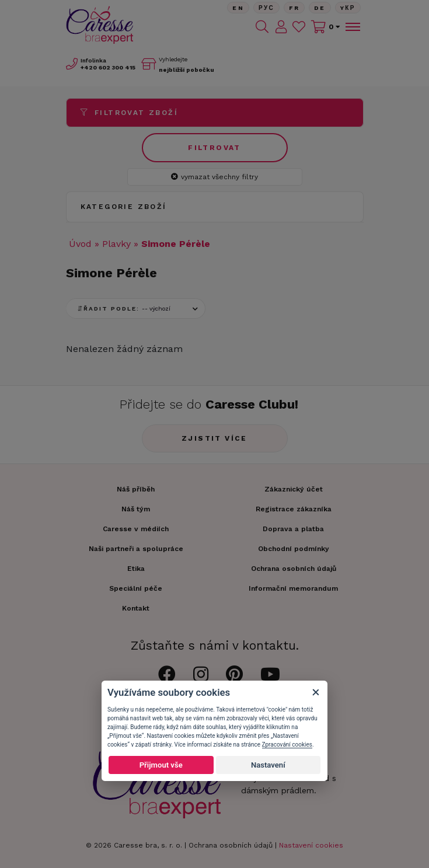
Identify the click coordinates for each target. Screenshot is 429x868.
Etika (136, 569)
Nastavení (268, 765)
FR (294, 8)
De (320, 8)
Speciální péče (136, 588)
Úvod (80, 244)
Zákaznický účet (294, 489)
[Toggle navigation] (352, 27)
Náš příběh (136, 489)
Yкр (348, 8)
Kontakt (136, 608)
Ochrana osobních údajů (231, 845)
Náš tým (136, 509)
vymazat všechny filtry (214, 177)
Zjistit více (214, 438)
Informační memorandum (293, 588)
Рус (266, 8)
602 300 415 (108, 67)
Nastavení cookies (311, 845)
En (238, 8)
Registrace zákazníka (294, 509)
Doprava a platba (293, 529)
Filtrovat (214, 148)
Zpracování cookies (287, 745)
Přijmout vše (161, 765)
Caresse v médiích (136, 529)
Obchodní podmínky (294, 549)
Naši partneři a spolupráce (136, 549)
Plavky (116, 244)
